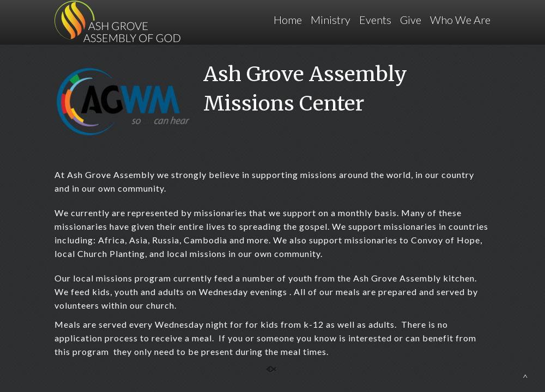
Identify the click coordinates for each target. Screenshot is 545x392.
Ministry (331, 20)
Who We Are (460, 20)
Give (411, 20)
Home (288, 20)
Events (375, 20)
